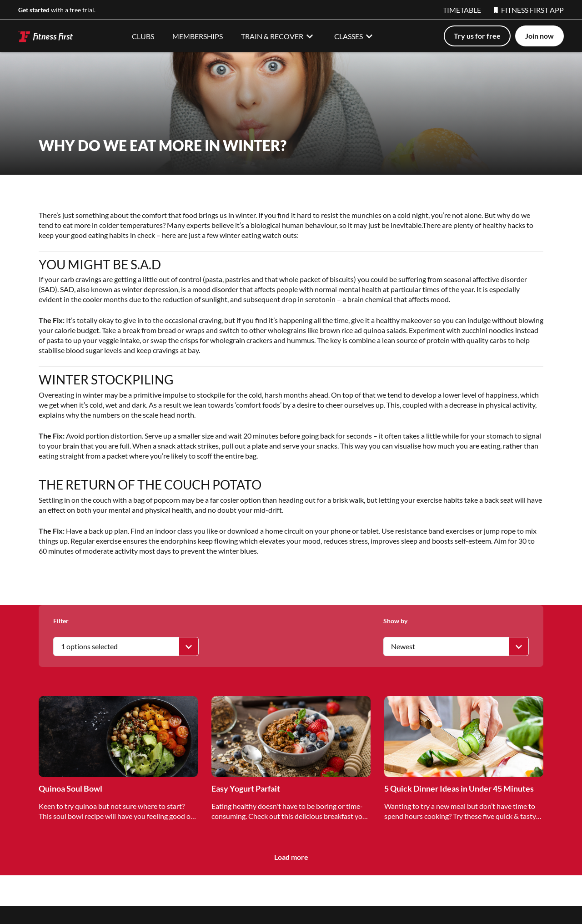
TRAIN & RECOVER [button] (278, 36)
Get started (34, 10)
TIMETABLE (462, 10)
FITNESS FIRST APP (529, 10)
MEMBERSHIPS (198, 36)
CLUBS (143, 36)
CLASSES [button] (355, 36)
